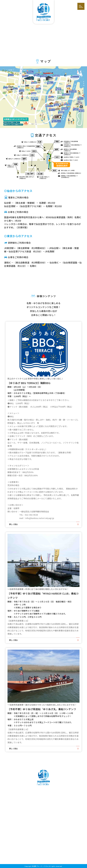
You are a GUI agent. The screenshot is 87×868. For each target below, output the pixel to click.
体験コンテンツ (43, 796)
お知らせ (43, 819)
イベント (43, 801)
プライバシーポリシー (43, 835)
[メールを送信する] (39, 852)
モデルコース (43, 806)
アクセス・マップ (43, 823)
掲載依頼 (43, 827)
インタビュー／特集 (43, 815)
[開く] (81, 6)
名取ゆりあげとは (43, 791)
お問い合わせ (43, 831)
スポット (43, 811)
